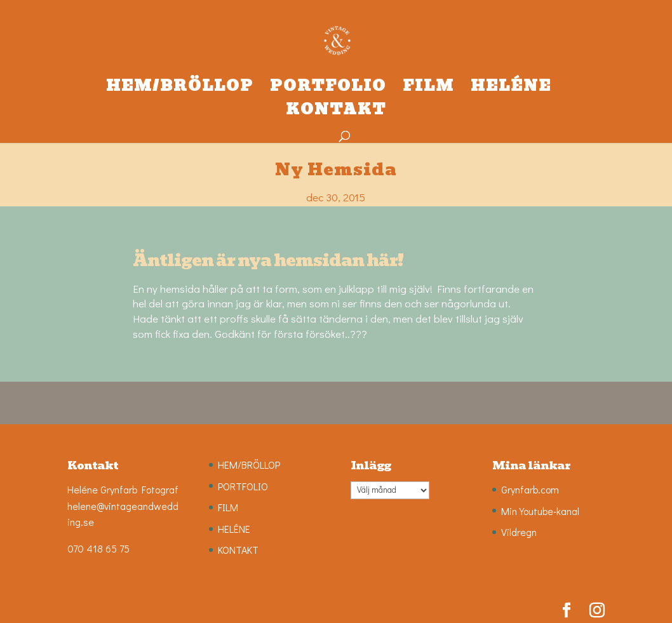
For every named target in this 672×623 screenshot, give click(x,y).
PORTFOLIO (328, 89)
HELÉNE (511, 89)
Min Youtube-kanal (540, 511)
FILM (428, 89)
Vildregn (519, 532)
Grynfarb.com (530, 489)
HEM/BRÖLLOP (180, 89)
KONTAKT (336, 113)
